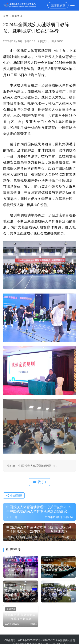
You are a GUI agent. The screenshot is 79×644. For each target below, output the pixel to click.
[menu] (72, 5)
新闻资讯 (43, 41)
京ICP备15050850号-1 (30, 640)
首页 (6, 16)
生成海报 (14, 496)
